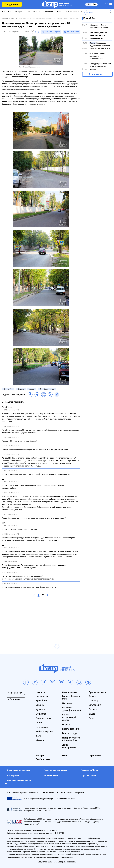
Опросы (66, 724)
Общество (41, 714)
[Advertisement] (41, 617)
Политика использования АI (18, 782)
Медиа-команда (52, 775)
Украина (40, 705)
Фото (38, 736)
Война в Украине (44, 732)
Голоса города (70, 733)
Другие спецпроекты (69, 746)
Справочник (49, 12)
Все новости (96, 74)
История (19, 12)
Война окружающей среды (69, 717)
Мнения (40, 740)
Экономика (42, 727)
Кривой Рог (8, 389)
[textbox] (97, 13)
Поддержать (12, 4)
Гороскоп (93, 709)
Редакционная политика (55, 770)
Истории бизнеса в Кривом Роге (71, 739)
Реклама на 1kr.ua (89, 770)
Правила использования (18, 770)
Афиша (92, 696)
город (32, 389)
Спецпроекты (32, 12)
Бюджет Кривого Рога (71, 697)
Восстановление (71, 729)
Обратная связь (88, 775)
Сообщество (43, 759)
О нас (60, 12)
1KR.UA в (53, 32)
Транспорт (94, 700)
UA (104, 4)
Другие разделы (72, 12)
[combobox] (97, 13)
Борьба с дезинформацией (71, 709)
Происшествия (43, 718)
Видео (92, 714)
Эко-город (68, 703)
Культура (41, 709)
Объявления (95, 705)
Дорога (21, 389)
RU (110, 4)
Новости (5, 12)
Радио (92, 718)
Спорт (39, 723)
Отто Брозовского (47, 389)
